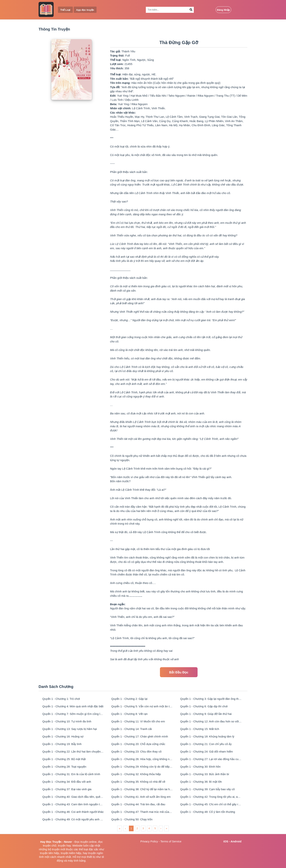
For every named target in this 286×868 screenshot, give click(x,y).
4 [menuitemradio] (149, 828)
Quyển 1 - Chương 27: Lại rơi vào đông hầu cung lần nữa (211, 759)
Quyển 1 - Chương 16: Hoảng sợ (63, 736)
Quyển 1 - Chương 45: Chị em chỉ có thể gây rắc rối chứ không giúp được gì (211, 804)
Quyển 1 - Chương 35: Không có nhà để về (138, 782)
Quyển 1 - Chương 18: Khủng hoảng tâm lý (207, 736)
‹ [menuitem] (125, 828)
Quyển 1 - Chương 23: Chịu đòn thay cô (136, 751)
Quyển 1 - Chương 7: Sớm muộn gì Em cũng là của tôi (73, 714)
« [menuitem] (119, 828)
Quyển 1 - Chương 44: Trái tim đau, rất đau (138, 804)
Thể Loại (65, 10)
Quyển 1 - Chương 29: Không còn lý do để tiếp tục (142, 767)
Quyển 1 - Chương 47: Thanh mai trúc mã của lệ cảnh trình (142, 812)
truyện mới (59, 849)
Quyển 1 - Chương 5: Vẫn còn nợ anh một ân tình (142, 706)
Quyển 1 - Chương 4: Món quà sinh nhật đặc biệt (73, 706)
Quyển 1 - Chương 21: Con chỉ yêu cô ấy (206, 744)
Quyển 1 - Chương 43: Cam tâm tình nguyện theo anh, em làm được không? (73, 804)
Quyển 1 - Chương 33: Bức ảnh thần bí (205, 774)
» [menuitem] (166, 828)
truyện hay (64, 845)
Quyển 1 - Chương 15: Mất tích (200, 729)
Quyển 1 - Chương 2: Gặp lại (129, 699)
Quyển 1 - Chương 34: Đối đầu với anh (67, 782)
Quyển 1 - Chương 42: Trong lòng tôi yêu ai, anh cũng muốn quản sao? (211, 797)
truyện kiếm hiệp (71, 853)
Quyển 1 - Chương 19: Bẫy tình (62, 744)
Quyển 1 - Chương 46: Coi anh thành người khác (73, 812)
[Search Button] (191, 10)
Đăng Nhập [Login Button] (223, 10)
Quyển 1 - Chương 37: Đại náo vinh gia (67, 789)
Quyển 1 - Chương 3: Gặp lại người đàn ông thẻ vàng (211, 699)
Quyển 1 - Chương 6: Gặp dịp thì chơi (204, 706)
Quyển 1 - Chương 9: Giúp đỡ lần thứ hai (206, 714)
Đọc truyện (81, 842)
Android (236, 841)
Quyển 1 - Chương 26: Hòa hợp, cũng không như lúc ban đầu (142, 759)
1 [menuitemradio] (131, 828)
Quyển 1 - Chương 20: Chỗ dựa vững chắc (138, 744)
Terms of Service (171, 841)
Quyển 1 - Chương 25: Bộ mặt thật (64, 759)
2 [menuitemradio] (137, 828)
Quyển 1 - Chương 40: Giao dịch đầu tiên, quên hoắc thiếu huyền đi (73, 797)
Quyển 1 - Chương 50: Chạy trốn (132, 819)
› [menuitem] (161, 828)
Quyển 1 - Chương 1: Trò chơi (61, 699)
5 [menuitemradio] (155, 828)
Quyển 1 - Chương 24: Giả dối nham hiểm (207, 751)
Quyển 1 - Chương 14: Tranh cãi (131, 729)
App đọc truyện (85, 10)
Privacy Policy (149, 841)
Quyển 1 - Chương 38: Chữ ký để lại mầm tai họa (142, 789)
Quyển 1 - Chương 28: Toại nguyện (64, 767)
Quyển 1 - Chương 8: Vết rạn (129, 714)
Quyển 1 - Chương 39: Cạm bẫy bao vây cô (208, 789)
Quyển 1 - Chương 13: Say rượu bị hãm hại (70, 729)
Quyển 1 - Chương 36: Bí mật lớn (201, 782)
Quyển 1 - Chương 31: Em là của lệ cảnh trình (71, 774)
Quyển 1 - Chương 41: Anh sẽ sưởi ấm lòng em (141, 797)
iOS (226, 841)
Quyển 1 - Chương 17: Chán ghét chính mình (140, 736)
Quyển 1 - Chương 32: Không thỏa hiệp (136, 774)
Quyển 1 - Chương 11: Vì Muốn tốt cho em (138, 721)
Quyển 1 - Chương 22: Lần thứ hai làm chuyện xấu (73, 751)
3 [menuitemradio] (143, 828)
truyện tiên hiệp (50, 853)
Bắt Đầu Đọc (179, 672)
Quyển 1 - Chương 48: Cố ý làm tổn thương (208, 812)
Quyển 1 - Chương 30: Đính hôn (200, 767)
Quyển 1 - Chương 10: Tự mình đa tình (67, 721)
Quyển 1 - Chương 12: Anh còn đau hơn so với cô (211, 721)
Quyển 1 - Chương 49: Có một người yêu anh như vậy (73, 819)
